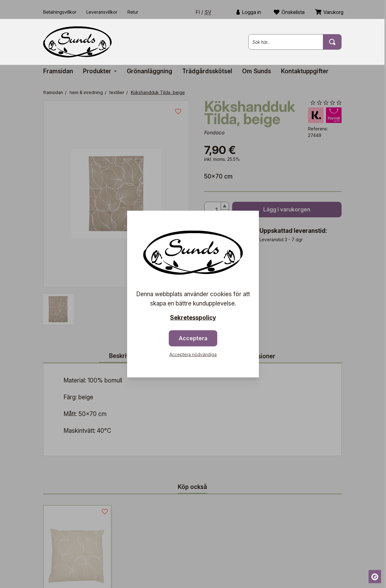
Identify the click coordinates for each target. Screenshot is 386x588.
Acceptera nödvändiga (193, 354)
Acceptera (193, 338)
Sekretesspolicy (193, 318)
